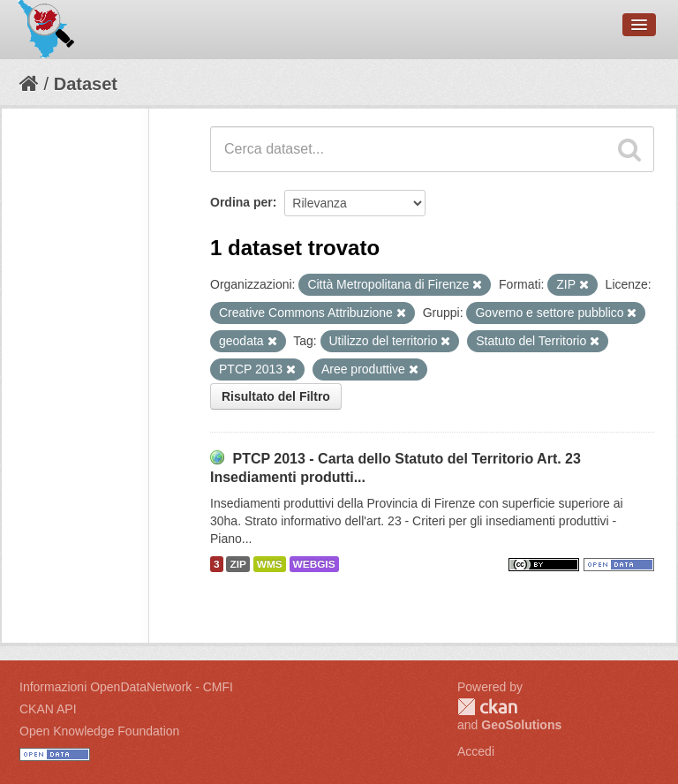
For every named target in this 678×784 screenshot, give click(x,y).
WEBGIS (314, 564)
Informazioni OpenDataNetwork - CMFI (126, 687)
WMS (270, 564)
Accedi (476, 751)
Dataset (86, 84)
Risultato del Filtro (276, 396)
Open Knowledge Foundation (99, 731)
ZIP (237, 564)
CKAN (487, 707)
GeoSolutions (521, 725)
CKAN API (48, 709)
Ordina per (241, 202)
